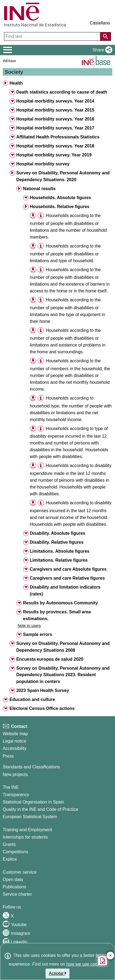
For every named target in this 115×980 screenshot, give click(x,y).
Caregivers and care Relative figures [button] (67, 578)
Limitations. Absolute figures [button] (60, 551)
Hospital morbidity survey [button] (43, 164)
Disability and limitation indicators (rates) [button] (65, 591)
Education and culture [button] (32, 699)
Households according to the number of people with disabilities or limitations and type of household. (65, 253)
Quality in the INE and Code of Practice (40, 809)
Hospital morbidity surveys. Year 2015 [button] (55, 110)
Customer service (20, 872)
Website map (15, 734)
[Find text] (53, 36)
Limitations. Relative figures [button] (59, 560)
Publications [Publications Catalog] (14, 887)
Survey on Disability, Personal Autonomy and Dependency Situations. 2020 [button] (63, 176)
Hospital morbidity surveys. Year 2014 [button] (55, 101)
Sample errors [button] (38, 634)
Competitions (15, 852)
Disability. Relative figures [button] (57, 542)
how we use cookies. (86, 964)
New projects (15, 775)
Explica (10, 859)
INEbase (9, 61)
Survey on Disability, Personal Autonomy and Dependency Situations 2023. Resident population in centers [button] (63, 675)
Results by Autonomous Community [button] (60, 603)
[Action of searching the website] (106, 36)
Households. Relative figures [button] (60, 207)
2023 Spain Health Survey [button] (43, 690)
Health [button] (16, 83)
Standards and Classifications (31, 767)
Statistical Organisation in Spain (33, 802)
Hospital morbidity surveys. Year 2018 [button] (55, 146)
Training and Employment (27, 830)
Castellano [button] (100, 23)
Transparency (16, 795)
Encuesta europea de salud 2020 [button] (50, 659)
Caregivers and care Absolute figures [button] (68, 569)
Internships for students (25, 837)
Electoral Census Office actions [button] (42, 708)
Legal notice (14, 741)
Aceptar (58, 973)
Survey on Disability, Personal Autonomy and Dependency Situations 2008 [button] (63, 647)
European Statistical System (30, 817)
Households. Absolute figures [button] (60, 198)
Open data (13, 879)
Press (8, 756)
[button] (101, 50)
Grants (9, 844)
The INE (11, 787)
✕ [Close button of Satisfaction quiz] (111, 956)
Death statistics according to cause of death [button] (62, 92)
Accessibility (15, 748)
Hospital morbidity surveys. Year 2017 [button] (55, 128)
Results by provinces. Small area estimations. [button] (57, 615)
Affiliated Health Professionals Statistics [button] (58, 137)
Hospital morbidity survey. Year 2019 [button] (54, 155)
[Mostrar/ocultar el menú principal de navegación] (8, 50)
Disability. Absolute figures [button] (58, 533)
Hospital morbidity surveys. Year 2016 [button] (55, 119)
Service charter (17, 894)
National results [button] (39, 189)
